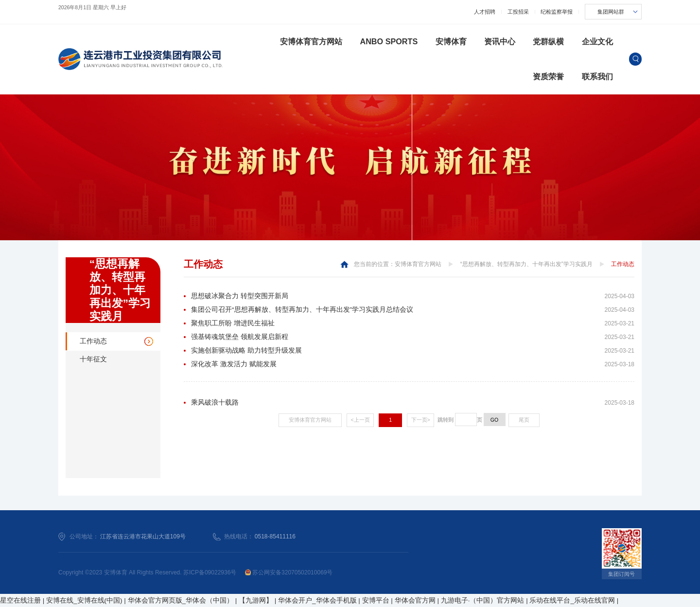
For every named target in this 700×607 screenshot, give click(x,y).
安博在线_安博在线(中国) (84, 600)
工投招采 (518, 12)
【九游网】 (256, 600)
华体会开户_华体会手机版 (317, 600)
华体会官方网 (415, 600)
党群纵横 (548, 41)
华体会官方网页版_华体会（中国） (181, 600)
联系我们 (597, 76)
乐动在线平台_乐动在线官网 (572, 600)
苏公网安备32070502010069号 (289, 572)
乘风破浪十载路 (215, 402)
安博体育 (451, 41)
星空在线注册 (20, 600)
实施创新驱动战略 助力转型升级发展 (246, 350)
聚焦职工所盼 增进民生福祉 (233, 323)
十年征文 (93, 359)
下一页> (421, 420)
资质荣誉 (548, 76)
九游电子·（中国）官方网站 (483, 600)
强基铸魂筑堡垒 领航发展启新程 (240, 337)
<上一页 (360, 420)
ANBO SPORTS (389, 41)
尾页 (524, 420)
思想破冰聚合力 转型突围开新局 (240, 296)
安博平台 (376, 600)
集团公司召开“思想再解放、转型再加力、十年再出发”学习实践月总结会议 (302, 310)
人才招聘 (485, 12)
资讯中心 (500, 41)
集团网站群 (611, 12)
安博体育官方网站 (311, 41)
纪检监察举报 (557, 12)
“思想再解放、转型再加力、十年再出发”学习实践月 (526, 264)
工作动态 (93, 341)
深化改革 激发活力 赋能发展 (234, 364)
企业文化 (597, 41)
